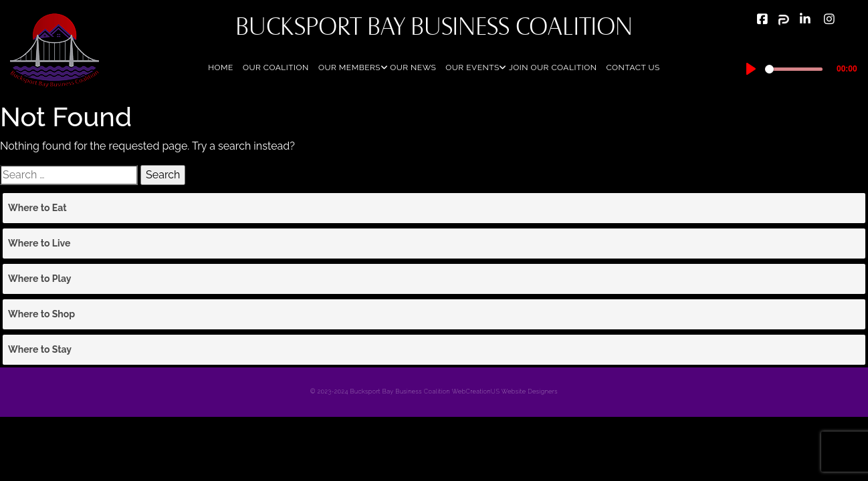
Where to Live (39, 243)
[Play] (751, 69)
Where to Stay (40, 349)
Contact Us (633, 67)
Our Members (349, 67)
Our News (413, 67)
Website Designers (530, 391)
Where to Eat (37, 208)
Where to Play (39, 279)
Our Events (472, 67)
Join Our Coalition (553, 67)
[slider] (794, 69)
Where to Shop (41, 314)
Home (221, 67)
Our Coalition (276, 67)
